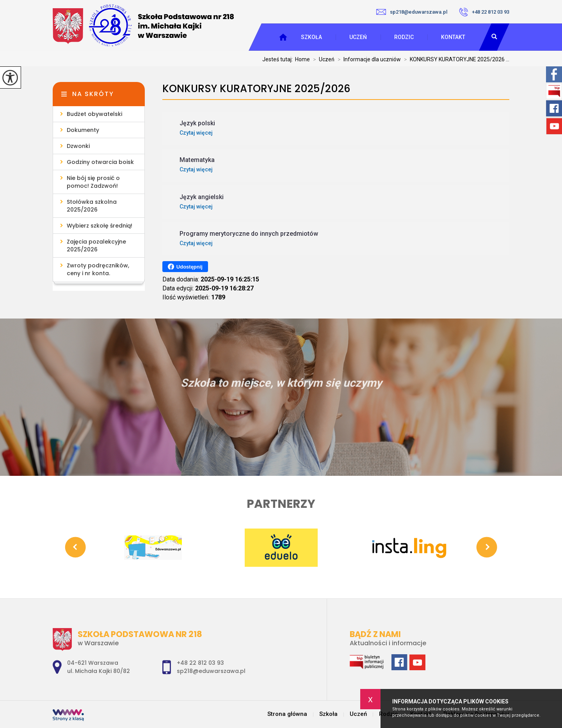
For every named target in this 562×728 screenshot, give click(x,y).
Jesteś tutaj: (279, 59)
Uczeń (358, 37)
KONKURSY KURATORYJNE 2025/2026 (256, 89)
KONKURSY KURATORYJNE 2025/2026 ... (455, 59)
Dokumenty (83, 130)
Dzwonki (78, 146)
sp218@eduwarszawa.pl (412, 12)
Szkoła (311, 37)
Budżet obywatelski (94, 114)
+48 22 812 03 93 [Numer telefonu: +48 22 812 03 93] (200, 663)
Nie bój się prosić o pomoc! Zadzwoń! (93, 182)
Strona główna (287, 714)
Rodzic (404, 37)
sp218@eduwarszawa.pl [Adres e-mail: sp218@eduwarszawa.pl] (211, 671)
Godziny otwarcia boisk (100, 162)
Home (302, 59)
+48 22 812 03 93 (484, 12)
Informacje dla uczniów (368, 59)
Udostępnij (185, 267)
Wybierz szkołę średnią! (100, 226)
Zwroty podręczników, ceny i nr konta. (98, 269)
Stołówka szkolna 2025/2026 (92, 206)
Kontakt (453, 37)
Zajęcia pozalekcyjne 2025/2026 (96, 246)
